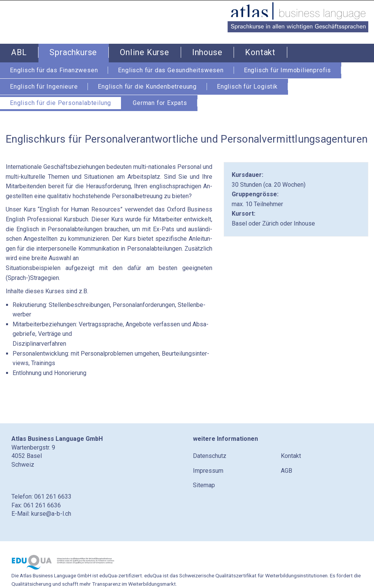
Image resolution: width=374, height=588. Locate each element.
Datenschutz (210, 456)
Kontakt (260, 52)
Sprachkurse (73, 52)
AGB (286, 471)
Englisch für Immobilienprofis (287, 70)
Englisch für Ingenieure (44, 87)
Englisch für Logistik (247, 87)
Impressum (208, 471)
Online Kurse (145, 52)
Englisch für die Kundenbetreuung (147, 87)
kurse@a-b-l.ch (51, 514)
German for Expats (160, 103)
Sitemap (204, 485)
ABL (19, 52)
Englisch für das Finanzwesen (54, 70)
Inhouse (207, 52)
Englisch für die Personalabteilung (60, 103)
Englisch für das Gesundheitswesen (171, 70)
